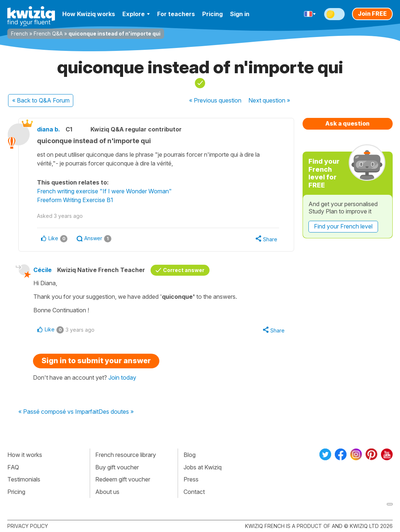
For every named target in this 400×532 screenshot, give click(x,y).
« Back (41, 100)
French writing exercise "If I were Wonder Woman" (104, 191)
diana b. (49, 129)
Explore (136, 14)
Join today (122, 377)
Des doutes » (116, 412)
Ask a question (347, 123)
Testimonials (24, 479)
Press (191, 479)
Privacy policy (28, 526)
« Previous (215, 100)
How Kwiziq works (89, 14)
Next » (269, 100)
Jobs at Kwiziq (203, 467)
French (19, 34)
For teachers (176, 14)
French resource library (126, 455)
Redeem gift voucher (123, 479)
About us (107, 492)
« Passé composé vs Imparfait (58, 412)
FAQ (13, 467)
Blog (190, 455)
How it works (25, 455)
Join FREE (372, 14)
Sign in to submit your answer (96, 361)
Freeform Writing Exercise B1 (75, 200)
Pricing (212, 14)
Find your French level (343, 226)
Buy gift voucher (117, 467)
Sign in (240, 14)
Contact (194, 492)
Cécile (42, 270)
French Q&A (48, 34)
